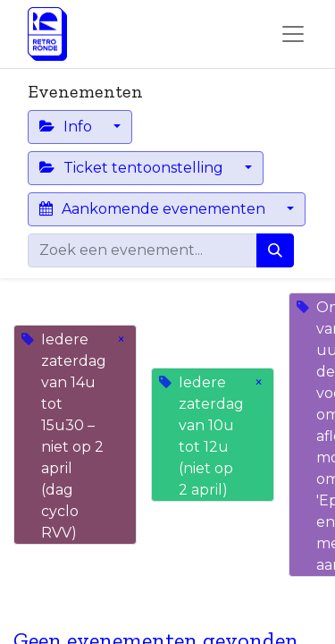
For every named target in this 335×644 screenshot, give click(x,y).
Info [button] (67, 127)
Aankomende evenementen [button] (154, 209)
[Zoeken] (275, 250)
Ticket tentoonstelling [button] (133, 168)
